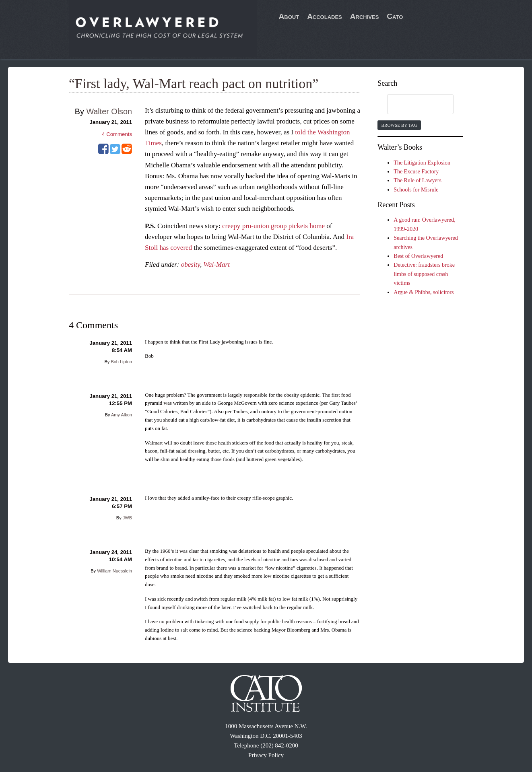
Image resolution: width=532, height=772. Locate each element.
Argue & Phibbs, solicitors (424, 292)
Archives (365, 16)
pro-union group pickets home (284, 226)
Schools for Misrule (416, 190)
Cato (395, 16)
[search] (412, 105)
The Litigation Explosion (422, 163)
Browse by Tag (399, 125)
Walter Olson (109, 111)
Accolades (325, 16)
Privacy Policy (266, 755)
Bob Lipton (121, 362)
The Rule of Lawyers (418, 180)
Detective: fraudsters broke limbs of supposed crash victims (424, 274)
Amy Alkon (122, 415)
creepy (231, 226)
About (289, 16)
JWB (127, 518)
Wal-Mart (217, 265)
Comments (117, 134)
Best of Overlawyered (418, 256)
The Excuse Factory (416, 172)
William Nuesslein (114, 571)
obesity (191, 265)
